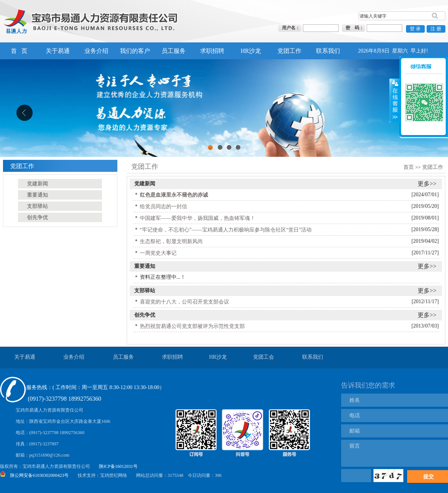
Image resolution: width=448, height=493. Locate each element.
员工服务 (174, 51)
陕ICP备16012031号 (118, 466)
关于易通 (58, 51)
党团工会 (264, 357)
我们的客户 (135, 51)
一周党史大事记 (158, 253)
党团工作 (289, 51)
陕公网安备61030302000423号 (39, 475)
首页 (409, 167)
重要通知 (145, 266)
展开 (394, 90)
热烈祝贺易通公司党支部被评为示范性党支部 (192, 326)
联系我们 (328, 51)
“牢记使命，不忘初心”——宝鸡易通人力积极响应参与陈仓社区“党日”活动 (226, 230)
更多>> (427, 184)
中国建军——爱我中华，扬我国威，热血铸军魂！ (198, 218)
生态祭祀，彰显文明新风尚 (171, 241)
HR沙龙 (251, 51)
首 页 (19, 51)
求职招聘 (212, 51)
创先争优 (145, 315)
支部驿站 (145, 291)
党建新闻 (145, 184)
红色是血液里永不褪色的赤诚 (174, 195)
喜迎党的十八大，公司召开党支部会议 (184, 302)
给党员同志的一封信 (163, 207)
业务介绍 (96, 51)
